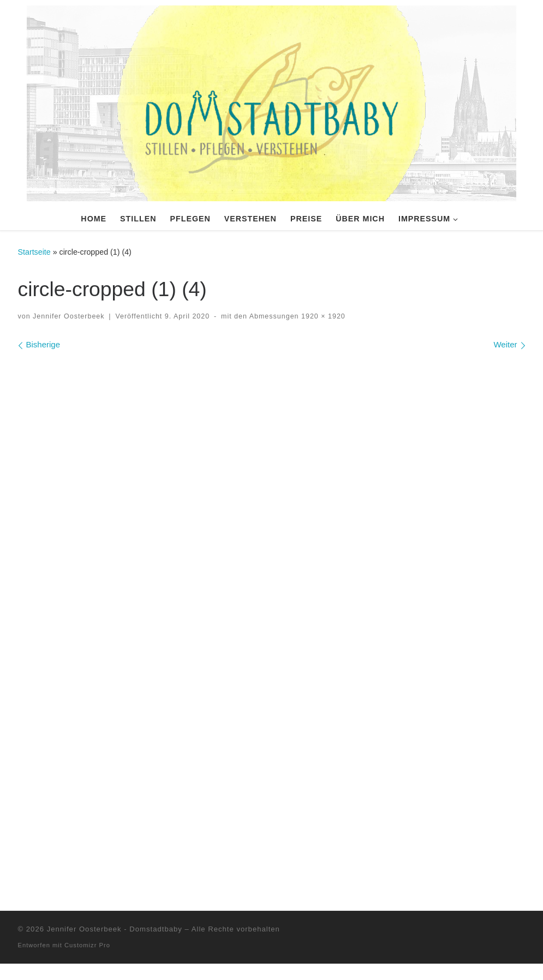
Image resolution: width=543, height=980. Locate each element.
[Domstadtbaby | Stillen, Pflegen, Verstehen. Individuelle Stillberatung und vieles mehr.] (271, 102)
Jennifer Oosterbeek (68, 316)
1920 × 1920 (322, 316)
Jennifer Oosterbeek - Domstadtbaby (116, 945)
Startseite (34, 252)
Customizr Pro (87, 961)
